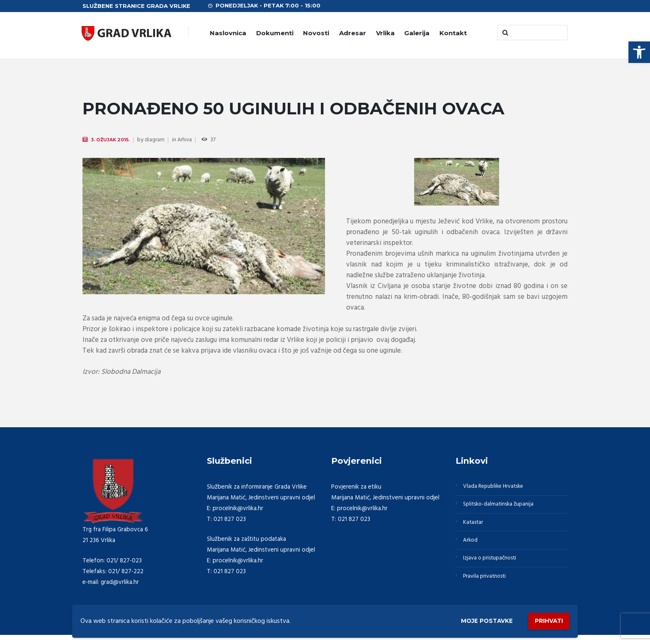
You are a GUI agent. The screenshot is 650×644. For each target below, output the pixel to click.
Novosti (316, 33)
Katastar (475, 527)
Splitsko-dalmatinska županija (503, 507)
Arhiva (189, 140)
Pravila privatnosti (488, 587)
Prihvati (546, 619)
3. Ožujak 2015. (113, 140)
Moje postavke (475, 620)
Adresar (353, 33)
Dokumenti (275, 33)
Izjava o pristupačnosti (494, 567)
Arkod (472, 547)
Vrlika (385, 33)
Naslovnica (228, 33)
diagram (159, 140)
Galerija (417, 33)
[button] (639, 52)
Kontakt (453, 33)
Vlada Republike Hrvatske (498, 487)
